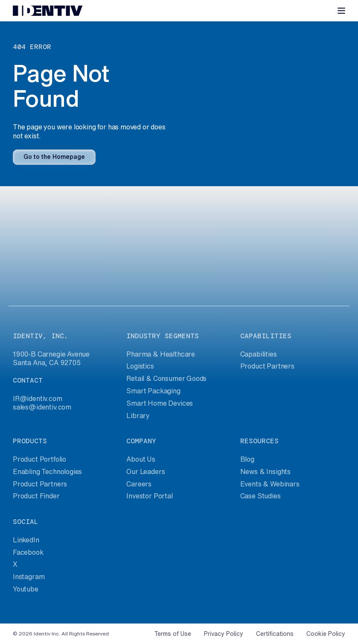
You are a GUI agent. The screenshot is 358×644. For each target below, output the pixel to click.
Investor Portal (149, 496)
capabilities (266, 336)
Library (138, 416)
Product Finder (36, 496)
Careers (139, 484)
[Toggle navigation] (341, 11)
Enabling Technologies (47, 471)
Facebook (28, 552)
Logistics (140, 366)
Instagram (29, 577)
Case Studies (260, 496)
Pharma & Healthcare (161, 354)
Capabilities (259, 354)
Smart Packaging (153, 391)
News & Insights (265, 471)
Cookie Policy (326, 634)
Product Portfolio (39, 459)
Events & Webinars (270, 484)
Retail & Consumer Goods (166, 378)
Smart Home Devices (160, 403)
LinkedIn (26, 540)
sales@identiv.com (42, 407)
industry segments (163, 336)
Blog (247, 459)
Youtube (26, 589)
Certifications (275, 634)
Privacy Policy (224, 634)
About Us (141, 459)
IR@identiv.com (38, 398)
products (30, 441)
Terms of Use (173, 634)
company (141, 441)
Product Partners (267, 366)
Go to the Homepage (54, 157)
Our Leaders (146, 471)
